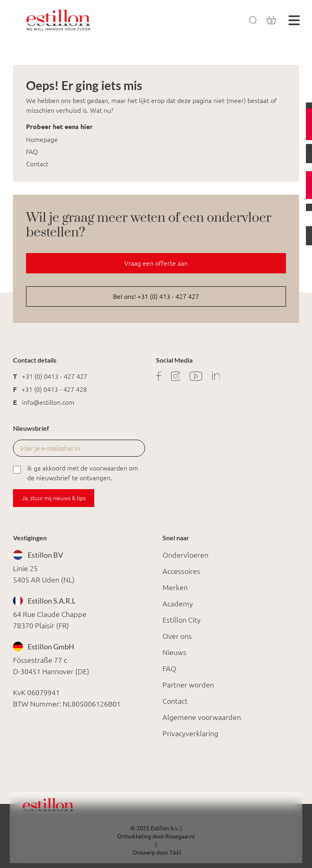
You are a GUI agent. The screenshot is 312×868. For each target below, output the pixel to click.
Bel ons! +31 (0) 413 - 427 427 (156, 296)
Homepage (42, 140)
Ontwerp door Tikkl (156, 853)
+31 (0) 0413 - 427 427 (55, 376)
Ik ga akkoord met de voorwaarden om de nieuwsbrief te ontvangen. (76, 472)
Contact (37, 164)
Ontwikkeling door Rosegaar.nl (156, 836)
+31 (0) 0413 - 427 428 (54, 389)
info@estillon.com (48, 402)
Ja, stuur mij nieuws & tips (54, 498)
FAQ (32, 152)
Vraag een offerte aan (156, 263)
